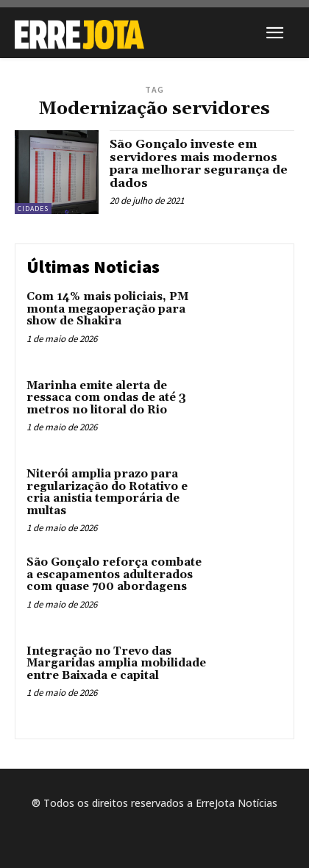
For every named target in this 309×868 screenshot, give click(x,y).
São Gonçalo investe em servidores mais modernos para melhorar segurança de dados (199, 164)
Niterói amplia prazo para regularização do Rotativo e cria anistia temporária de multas (107, 492)
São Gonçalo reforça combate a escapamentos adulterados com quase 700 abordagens (114, 574)
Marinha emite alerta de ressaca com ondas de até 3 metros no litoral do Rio (106, 398)
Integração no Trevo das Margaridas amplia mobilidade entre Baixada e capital (116, 664)
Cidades (33, 209)
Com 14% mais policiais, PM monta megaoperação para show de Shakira (107, 309)
